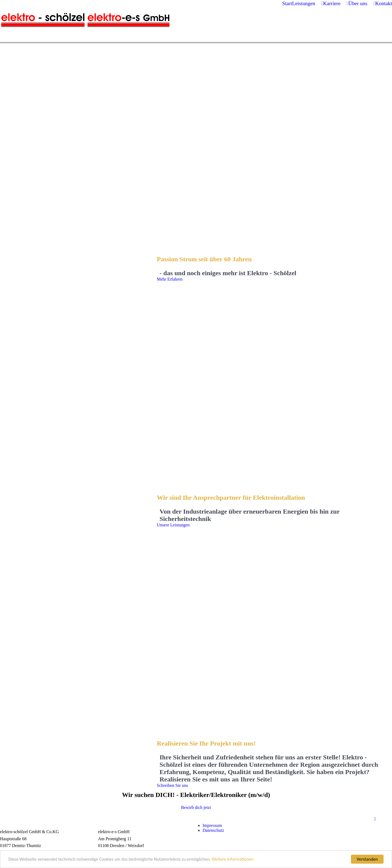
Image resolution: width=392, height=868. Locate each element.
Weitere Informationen (240, 861)
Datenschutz (213, 830)
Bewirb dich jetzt (196, 807)
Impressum (212, 825)
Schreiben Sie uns (172, 785)
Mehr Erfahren (170, 279)
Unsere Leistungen (173, 525)
